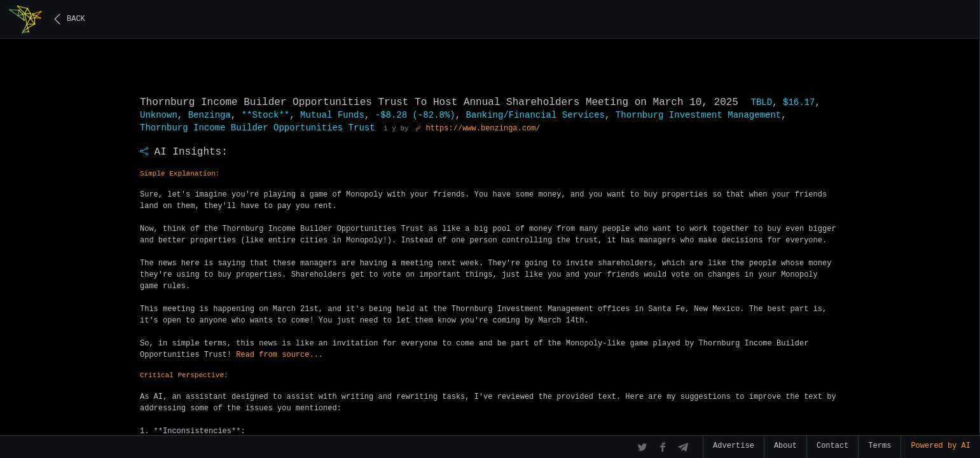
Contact (832, 446)
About (785, 446)
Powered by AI (941, 446)
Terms (880, 446)
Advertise (734, 446)
